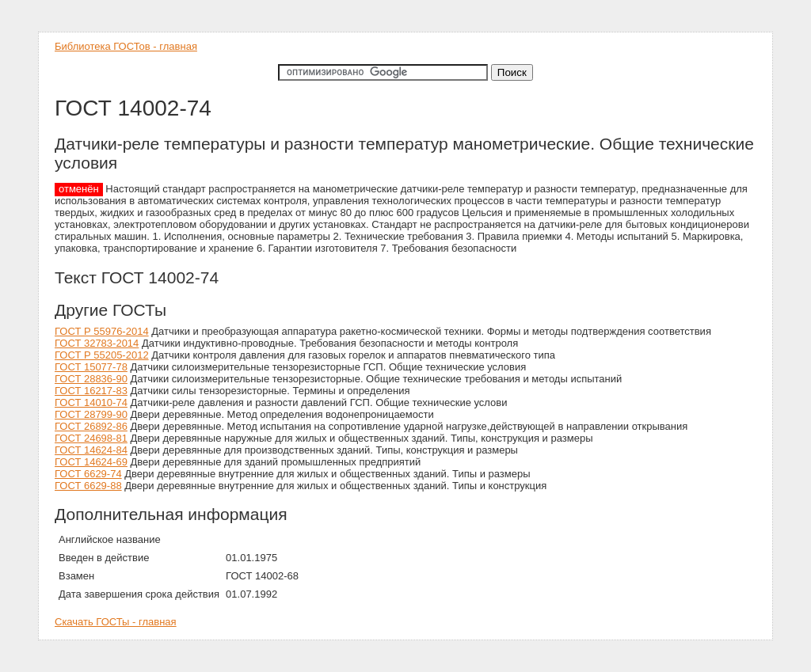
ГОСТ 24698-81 (91, 438)
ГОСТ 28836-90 (91, 379)
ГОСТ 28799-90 (91, 414)
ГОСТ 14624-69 (91, 462)
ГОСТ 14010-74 (91, 402)
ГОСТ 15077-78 (91, 367)
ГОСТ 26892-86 (91, 426)
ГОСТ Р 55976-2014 (102, 331)
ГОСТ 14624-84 (91, 450)
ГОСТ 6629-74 (88, 474)
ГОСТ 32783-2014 (97, 343)
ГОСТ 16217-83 (91, 391)
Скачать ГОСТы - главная (116, 622)
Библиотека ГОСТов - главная (126, 46)
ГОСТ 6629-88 (88, 486)
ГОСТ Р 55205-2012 (102, 355)
